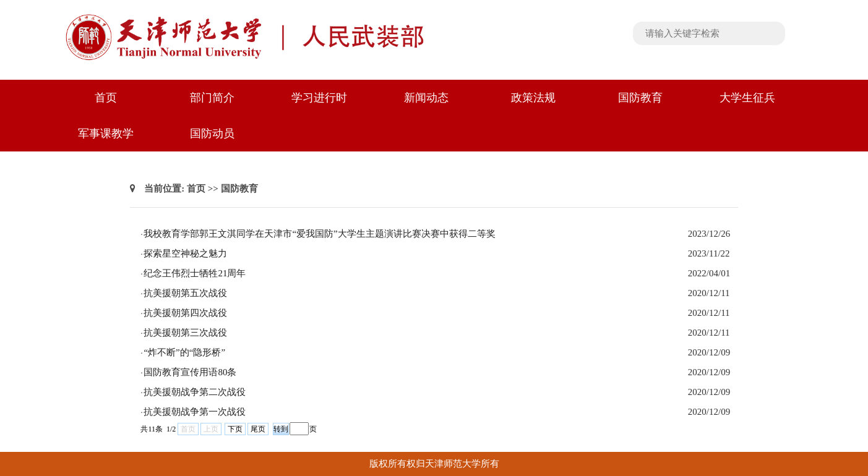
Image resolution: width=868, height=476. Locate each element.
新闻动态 (426, 98)
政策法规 (533, 98)
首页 (106, 98)
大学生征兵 (747, 98)
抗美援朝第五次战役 (185, 293)
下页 (235, 429)
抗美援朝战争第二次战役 (195, 392)
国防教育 (640, 98)
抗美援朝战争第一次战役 (195, 412)
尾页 (258, 429)
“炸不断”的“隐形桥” (184, 352)
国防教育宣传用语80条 (190, 372)
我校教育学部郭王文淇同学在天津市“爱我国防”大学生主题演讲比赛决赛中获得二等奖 (319, 234)
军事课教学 (106, 134)
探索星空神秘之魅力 (185, 253)
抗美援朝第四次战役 (185, 313)
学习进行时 (319, 98)
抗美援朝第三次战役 (185, 333)
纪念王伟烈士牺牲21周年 (195, 273)
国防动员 (212, 134)
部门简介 (212, 98)
